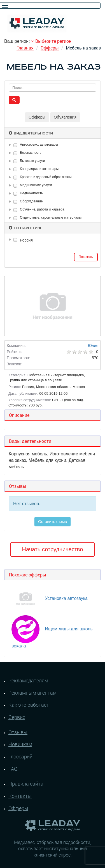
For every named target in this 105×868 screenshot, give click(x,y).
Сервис (17, 717)
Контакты (20, 796)
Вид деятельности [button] (31, 133)
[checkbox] (15, 145)
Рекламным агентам (32, 693)
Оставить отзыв (53, 522)
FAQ (13, 769)
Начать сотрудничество (53, 549)
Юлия (93, 346)
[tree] (53, 240)
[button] (11, 145)
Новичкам (20, 744)
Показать (86, 257)
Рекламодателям (28, 680)
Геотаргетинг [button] (25, 228)
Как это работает (29, 705)
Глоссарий (20, 756)
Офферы (50, 48)
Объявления (65, 117)
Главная (25, 48)
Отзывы (18, 732)
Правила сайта (26, 784)
